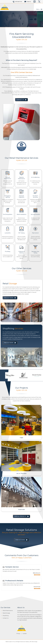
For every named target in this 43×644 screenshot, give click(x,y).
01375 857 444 (18, 2)
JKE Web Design (34, 642)
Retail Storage (6, 613)
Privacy (18, 634)
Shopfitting (6, 616)
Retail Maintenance (8, 611)
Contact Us (20, 100)
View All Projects (20, 516)
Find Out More (9, 298)
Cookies (25, 634)
